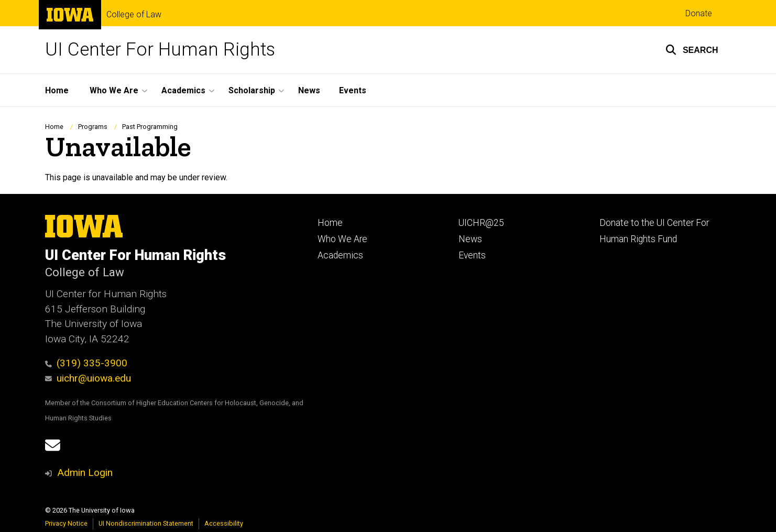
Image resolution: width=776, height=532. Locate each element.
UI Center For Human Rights (160, 50)
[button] (692, 50)
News (309, 90)
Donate (699, 13)
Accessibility (224, 523)
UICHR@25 (481, 223)
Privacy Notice (66, 523)
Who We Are (342, 239)
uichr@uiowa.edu (88, 378)
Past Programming (150, 127)
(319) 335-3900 (86, 363)
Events (353, 90)
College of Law (134, 15)
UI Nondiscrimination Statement (146, 523)
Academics (340, 255)
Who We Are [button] (114, 90)
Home (57, 90)
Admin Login (85, 473)
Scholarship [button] (252, 90)
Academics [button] (183, 90)
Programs (93, 127)
